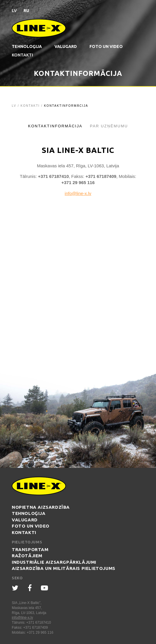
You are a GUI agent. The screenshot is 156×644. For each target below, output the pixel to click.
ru (26, 11)
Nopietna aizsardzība (41, 507)
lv (14, 11)
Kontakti (22, 55)
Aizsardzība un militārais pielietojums (64, 568)
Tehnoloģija (27, 46)
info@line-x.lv (78, 193)
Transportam (30, 549)
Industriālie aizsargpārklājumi (54, 562)
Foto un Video (106, 46)
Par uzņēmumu (109, 126)
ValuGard (66, 46)
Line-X (39, 28)
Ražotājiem (27, 556)
